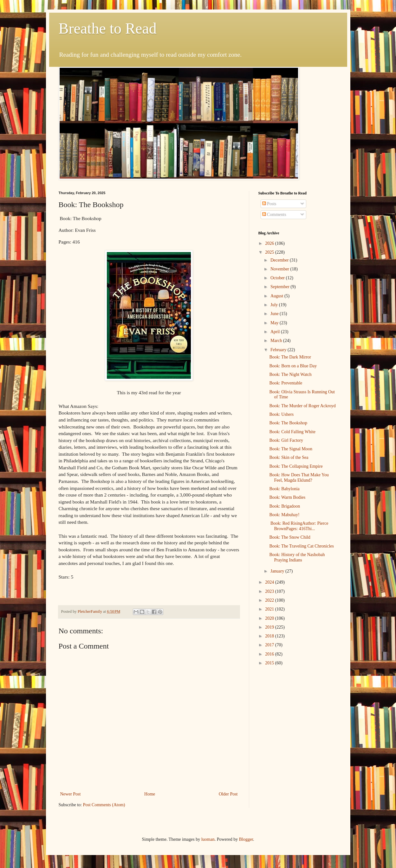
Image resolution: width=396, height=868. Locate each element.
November (280, 269)
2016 (270, 654)
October (278, 278)
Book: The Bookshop (288, 423)
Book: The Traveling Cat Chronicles (302, 546)
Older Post (228, 794)
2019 (270, 627)
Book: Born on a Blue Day (293, 366)
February (279, 350)
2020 (270, 618)
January (278, 571)
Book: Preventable (286, 383)
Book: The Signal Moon (291, 449)
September (280, 287)
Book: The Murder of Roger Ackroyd (302, 406)
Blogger (246, 839)
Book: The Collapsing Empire (296, 466)
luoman (208, 839)
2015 (270, 663)
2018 (270, 636)
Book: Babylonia (284, 489)
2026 (270, 243)
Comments (274, 215)
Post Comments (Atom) (104, 805)
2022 (270, 600)
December (280, 260)
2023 (270, 591)
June (275, 314)
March (277, 341)
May (275, 323)
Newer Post (71, 794)
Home (150, 794)
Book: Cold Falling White (292, 432)
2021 (270, 609)
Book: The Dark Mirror (290, 357)
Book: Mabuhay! (284, 515)
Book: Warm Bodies (287, 497)
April (276, 332)
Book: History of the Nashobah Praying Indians (297, 557)
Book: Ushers (281, 414)
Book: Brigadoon (285, 506)
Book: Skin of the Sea (289, 457)
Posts (269, 204)
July (275, 305)
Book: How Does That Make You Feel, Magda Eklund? (299, 478)
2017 (270, 645)
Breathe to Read (108, 28)
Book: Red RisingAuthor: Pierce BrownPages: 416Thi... (299, 526)
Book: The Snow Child (290, 537)
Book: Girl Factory (286, 440)
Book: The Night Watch (290, 374)
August (277, 296)
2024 (270, 582)
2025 (270, 252)
